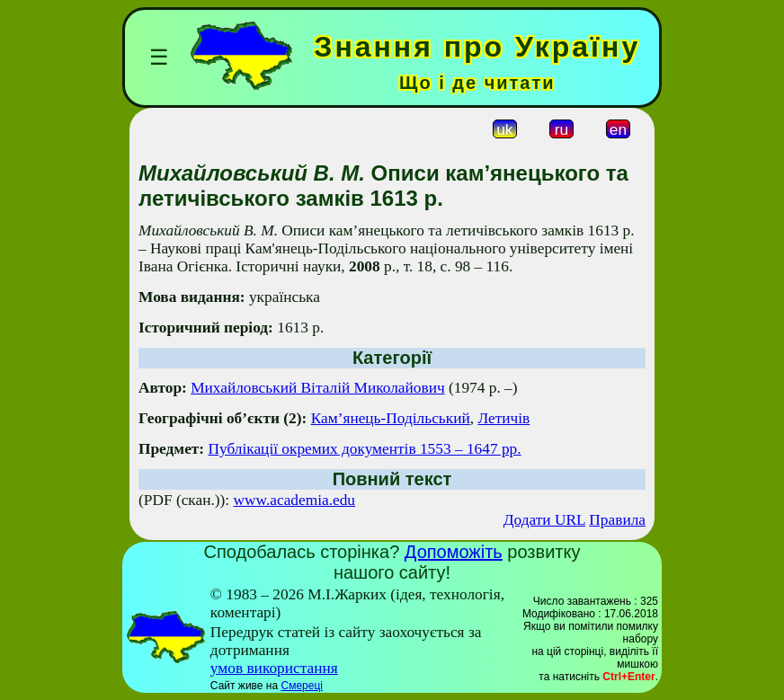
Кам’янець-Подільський (391, 418)
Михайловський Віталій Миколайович (318, 388)
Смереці (301, 686)
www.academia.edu (295, 500)
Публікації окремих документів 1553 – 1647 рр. (364, 449)
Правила (617, 520)
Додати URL (544, 520)
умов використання (274, 668)
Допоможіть (454, 552)
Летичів (503, 418)
